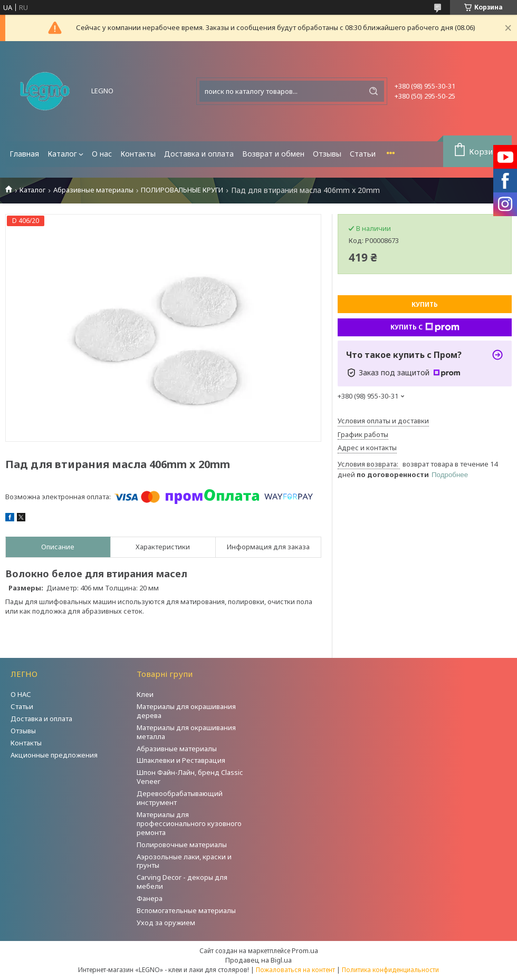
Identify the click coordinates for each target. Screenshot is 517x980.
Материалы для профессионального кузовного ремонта (189, 823)
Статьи (363, 154)
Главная (24, 154)
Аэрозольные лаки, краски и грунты (184, 861)
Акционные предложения (54, 755)
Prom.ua (305, 950)
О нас (102, 154)
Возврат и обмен (273, 154)
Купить (425, 304)
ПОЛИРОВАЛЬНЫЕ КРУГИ (182, 190)
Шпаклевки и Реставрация (181, 760)
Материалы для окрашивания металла (186, 732)
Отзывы (327, 154)
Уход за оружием (166, 923)
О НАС (21, 694)
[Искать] (374, 91)
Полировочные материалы (182, 845)
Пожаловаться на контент (295, 970)
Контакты (138, 154)
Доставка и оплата (199, 154)
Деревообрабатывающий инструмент (180, 798)
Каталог (62, 154)
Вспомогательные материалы (186, 910)
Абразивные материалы (93, 190)
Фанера (150, 898)
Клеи (145, 694)
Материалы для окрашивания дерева (186, 711)
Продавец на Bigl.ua (258, 960)
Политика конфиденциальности (390, 970)
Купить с (425, 327)
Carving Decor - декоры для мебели (182, 882)
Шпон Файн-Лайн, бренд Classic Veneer (190, 777)
